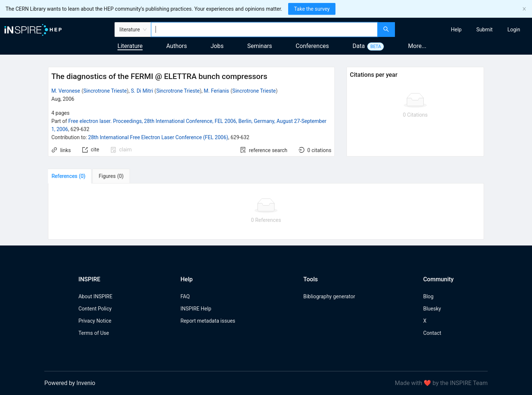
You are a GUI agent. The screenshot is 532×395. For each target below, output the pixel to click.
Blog (428, 296)
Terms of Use (94, 333)
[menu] (464, 30)
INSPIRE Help (196, 309)
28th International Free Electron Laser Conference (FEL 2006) (158, 137)
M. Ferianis (217, 91)
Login (514, 30)
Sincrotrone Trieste (105, 91)
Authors (177, 46)
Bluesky (432, 309)
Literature (130, 46)
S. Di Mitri (142, 91)
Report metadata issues (208, 321)
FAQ (185, 296)
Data (359, 46)
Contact (432, 333)
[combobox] (264, 30)
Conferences (312, 46)
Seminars (260, 46)
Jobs (217, 46)
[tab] (71, 176)
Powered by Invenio (70, 383)
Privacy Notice (95, 321)
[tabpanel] (266, 212)
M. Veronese (66, 91)
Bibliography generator (329, 296)
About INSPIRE (95, 296)
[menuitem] (456, 30)
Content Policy (95, 309)
